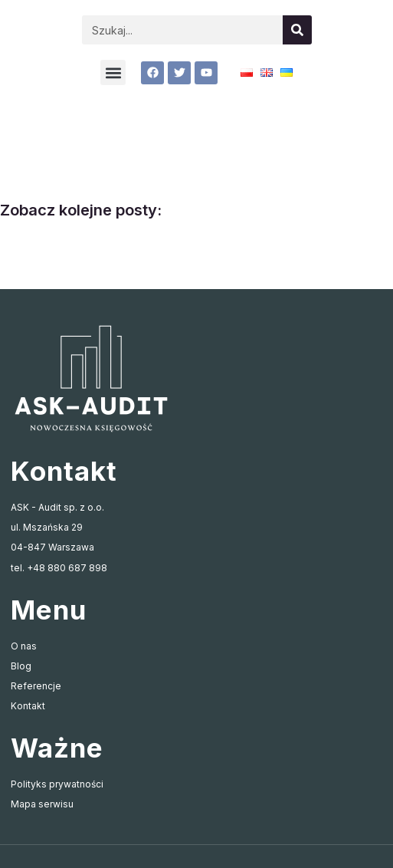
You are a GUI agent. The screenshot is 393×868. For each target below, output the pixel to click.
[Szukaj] (297, 30)
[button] (113, 72)
